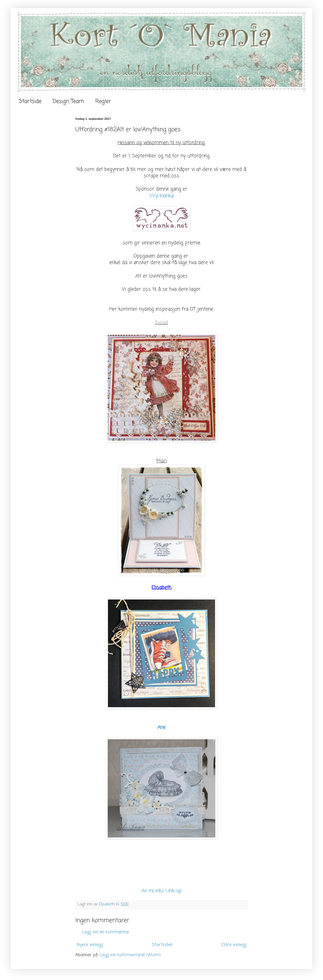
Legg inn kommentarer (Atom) (130, 955)
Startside (30, 101)
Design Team (68, 101)
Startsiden (162, 945)
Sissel (161, 323)
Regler (103, 101)
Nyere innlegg (90, 945)
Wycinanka (161, 196)
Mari (161, 461)
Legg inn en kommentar (106, 932)
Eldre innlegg (234, 945)
